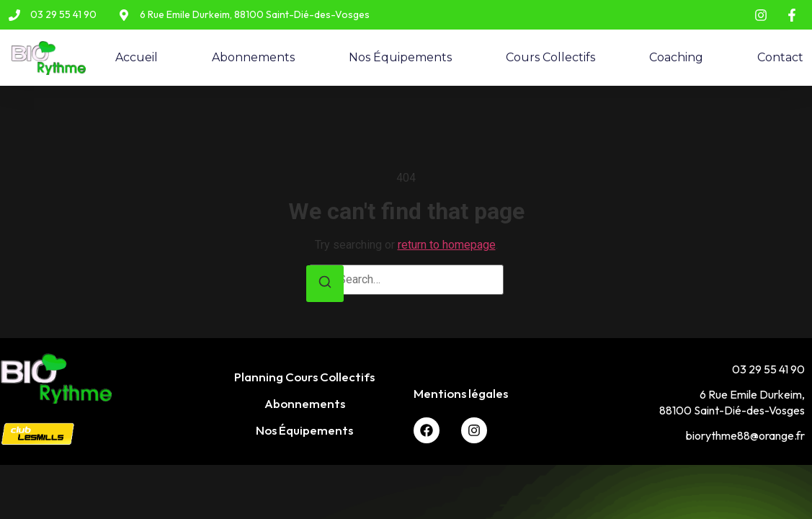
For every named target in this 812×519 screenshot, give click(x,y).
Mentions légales (461, 393)
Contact (780, 57)
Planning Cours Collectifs (304, 377)
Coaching (676, 57)
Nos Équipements (400, 57)
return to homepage (447, 245)
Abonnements (253, 57)
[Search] (325, 284)
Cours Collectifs (550, 57)
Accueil (137, 57)
